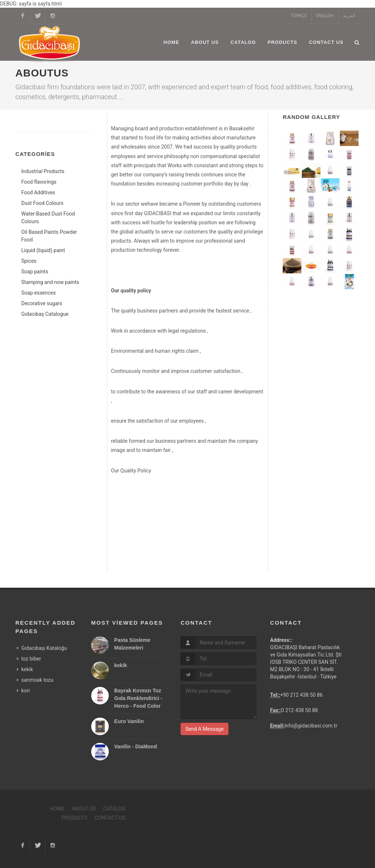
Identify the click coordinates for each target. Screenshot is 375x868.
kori (25, 691)
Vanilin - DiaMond (136, 747)
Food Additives (38, 192)
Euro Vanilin (129, 721)
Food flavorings (39, 182)
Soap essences (38, 293)
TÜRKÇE (299, 16)
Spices (29, 261)
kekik (27, 669)
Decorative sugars (42, 303)
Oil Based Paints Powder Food (49, 236)
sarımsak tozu (37, 680)
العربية (349, 16)
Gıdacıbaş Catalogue (45, 314)
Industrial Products (43, 171)
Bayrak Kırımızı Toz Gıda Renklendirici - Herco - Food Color (138, 698)
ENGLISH (325, 16)
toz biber (31, 659)
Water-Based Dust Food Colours (48, 218)
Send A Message (204, 729)
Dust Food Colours (42, 203)
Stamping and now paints (50, 282)
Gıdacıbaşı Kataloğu (44, 648)
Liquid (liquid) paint (43, 250)
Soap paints (35, 272)
